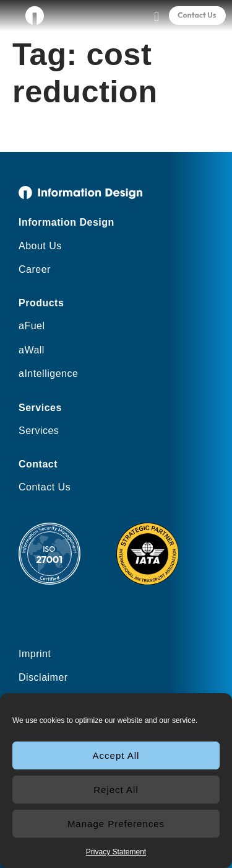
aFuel (32, 326)
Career (35, 269)
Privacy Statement (116, 852)
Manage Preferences (116, 824)
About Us (40, 246)
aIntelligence (48, 374)
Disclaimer (43, 677)
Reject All (116, 790)
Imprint (35, 654)
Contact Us (45, 487)
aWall (32, 350)
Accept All (116, 755)
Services (39, 431)
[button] (156, 16)
